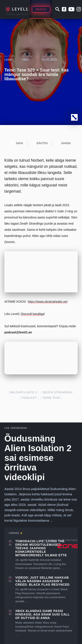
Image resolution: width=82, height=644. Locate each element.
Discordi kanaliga (32, 314)
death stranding (57, 392)
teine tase (51, 398)
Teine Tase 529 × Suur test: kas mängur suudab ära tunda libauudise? (37, 74)
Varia (26, 59)
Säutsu (40, 143)
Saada (64, 143)
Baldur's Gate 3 (24, 392)
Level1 (9, 59)
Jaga (17, 143)
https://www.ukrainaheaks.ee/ (48, 302)
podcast (29, 398)
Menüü (41, 9)
